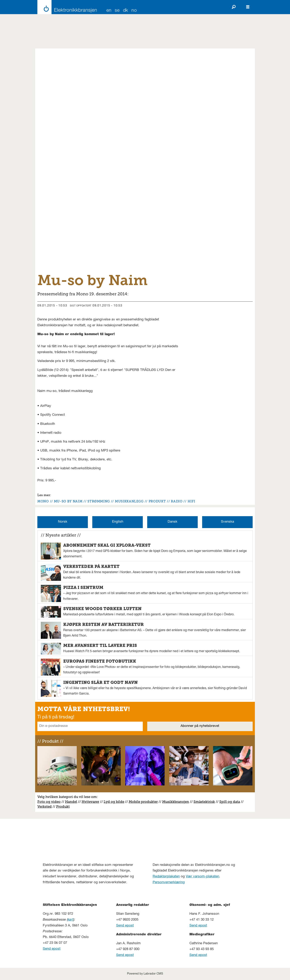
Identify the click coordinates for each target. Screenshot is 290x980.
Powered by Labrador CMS (145, 974)
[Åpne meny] (248, 7)
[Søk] (234, 7)
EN (109, 11)
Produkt (63, 806)
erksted (46, 806)
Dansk (172, 522)
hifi (191, 501)
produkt (157, 501)
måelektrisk (205, 802)
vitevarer (92, 802)
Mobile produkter (143, 802)
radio (177, 501)
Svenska (227, 522)
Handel (71, 802)
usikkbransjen (177, 802)
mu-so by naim (68, 501)
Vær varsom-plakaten (202, 877)
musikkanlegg (129, 501)
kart (70, 920)
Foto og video (49, 802)
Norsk (63, 522)
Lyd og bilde (114, 802)
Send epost (52, 949)
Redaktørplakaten (166, 877)
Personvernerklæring (169, 883)
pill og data (231, 802)
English (118, 522)
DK (126, 11)
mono (43, 501)
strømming (99, 501)
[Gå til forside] (66, 7)
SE (117, 11)
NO (134, 11)
